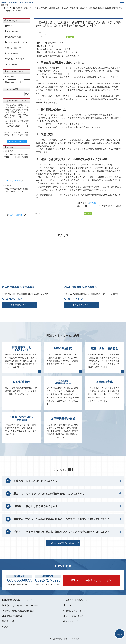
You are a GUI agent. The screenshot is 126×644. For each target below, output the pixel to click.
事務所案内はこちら (19, 305)
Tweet (38, 213)
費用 (5, 627)
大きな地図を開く (14, 180)
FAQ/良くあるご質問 (14, 82)
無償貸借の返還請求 (12, 616)
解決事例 (9, 77)
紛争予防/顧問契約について (76, 600)
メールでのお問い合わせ (75, 616)
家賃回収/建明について (15, 31)
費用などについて (13, 48)
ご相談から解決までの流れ (16, 42)
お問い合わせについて (74, 611)
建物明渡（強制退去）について (16, 600)
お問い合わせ (11, 64)
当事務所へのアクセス (15, 59)
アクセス (68, 605)
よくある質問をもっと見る (63, 543)
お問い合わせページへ (17, 141)
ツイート (39, 36)
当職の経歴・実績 (13, 37)
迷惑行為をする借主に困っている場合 (19, 605)
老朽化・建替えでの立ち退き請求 (17, 611)
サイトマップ (70, 621)
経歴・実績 (8, 621)
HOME (9, 26)
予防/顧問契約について (15, 53)
